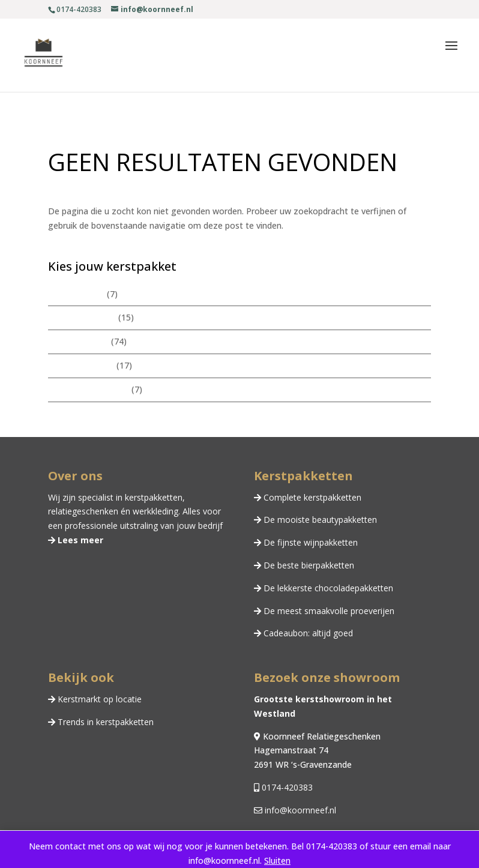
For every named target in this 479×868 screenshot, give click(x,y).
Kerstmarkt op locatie (98, 699)
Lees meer (79, 540)
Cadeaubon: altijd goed (307, 633)
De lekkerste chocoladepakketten (327, 588)
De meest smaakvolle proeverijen (328, 611)
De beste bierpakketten (308, 565)
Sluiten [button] (277, 860)
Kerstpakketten (78, 341)
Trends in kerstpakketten (104, 722)
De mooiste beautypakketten (319, 520)
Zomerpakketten (81, 365)
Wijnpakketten (76, 294)
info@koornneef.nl (299, 810)
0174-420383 (286, 787)
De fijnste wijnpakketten (309, 542)
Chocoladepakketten (89, 389)
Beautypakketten (82, 317)
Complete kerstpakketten (311, 497)
